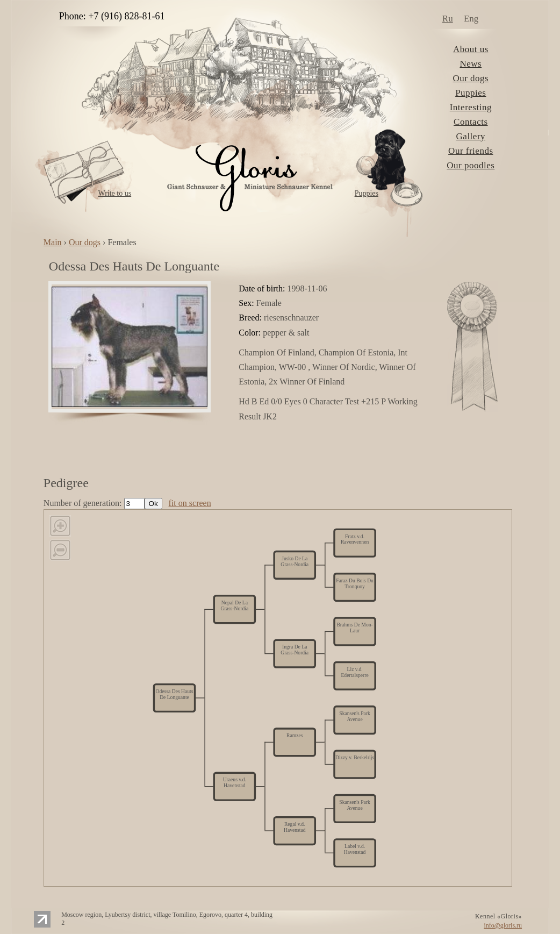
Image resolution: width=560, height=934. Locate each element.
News (471, 64)
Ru (448, 19)
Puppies (367, 193)
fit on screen (190, 503)
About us (471, 49)
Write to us (114, 193)
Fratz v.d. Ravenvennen (355, 539)
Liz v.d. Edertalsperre (354, 672)
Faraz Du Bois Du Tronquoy (355, 583)
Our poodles (471, 165)
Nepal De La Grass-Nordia (234, 606)
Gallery (471, 136)
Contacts (471, 122)
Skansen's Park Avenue (355, 805)
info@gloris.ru (503, 925)
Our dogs (471, 78)
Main (53, 242)
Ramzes (295, 736)
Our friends (471, 151)
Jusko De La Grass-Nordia (295, 561)
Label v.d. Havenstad (355, 849)
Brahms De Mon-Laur (354, 628)
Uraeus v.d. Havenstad (234, 783)
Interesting (471, 107)
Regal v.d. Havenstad (295, 827)
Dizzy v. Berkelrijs (355, 758)
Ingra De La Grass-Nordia (295, 650)
